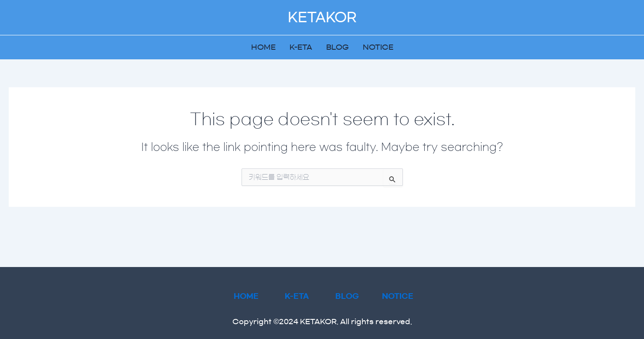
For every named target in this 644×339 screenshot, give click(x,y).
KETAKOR (322, 17)
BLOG (337, 47)
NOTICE (378, 47)
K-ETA (301, 47)
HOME (263, 47)
